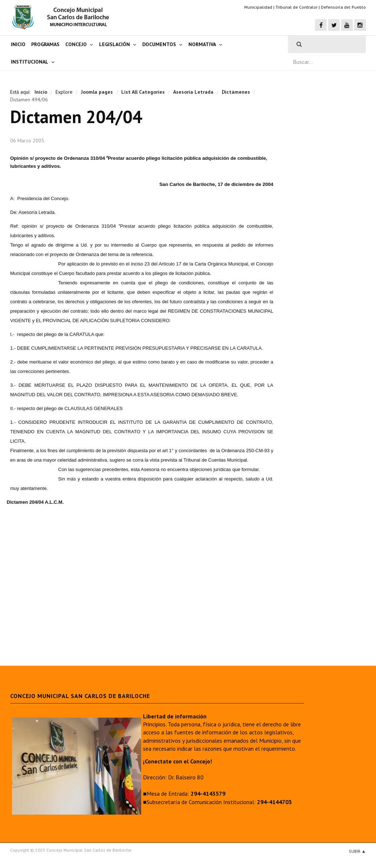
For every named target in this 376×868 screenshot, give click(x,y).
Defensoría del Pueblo (343, 7)
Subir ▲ (357, 851)
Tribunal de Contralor (297, 7)
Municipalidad (258, 7)
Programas (45, 44)
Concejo (76, 44)
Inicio (18, 44)
